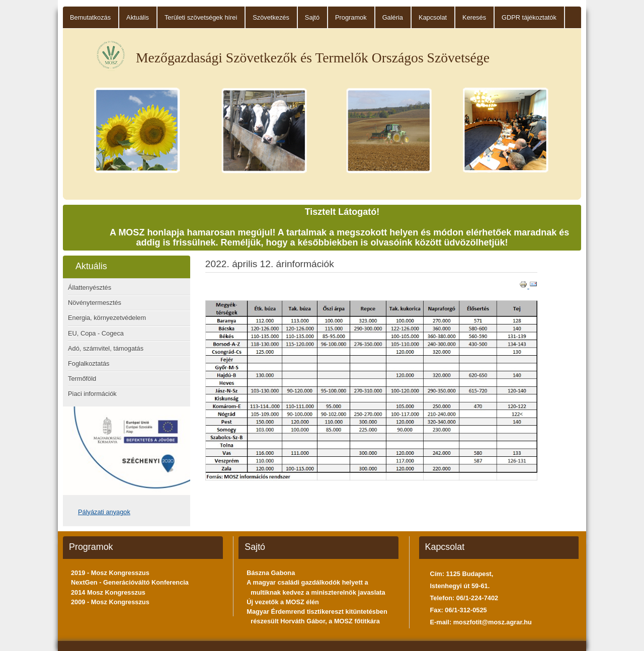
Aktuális (138, 17)
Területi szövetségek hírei (201, 17)
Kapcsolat (433, 17)
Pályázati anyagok (104, 512)
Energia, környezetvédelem (107, 318)
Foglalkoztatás (89, 363)
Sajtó (312, 17)
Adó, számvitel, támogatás (106, 348)
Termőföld (82, 379)
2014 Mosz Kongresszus (108, 592)
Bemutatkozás (90, 17)
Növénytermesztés (95, 303)
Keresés (474, 17)
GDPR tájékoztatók (529, 17)
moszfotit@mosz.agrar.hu (493, 622)
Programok (351, 17)
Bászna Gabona (271, 573)
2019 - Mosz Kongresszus (110, 573)
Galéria (393, 17)
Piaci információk (92, 394)
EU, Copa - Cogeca (96, 333)
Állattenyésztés (90, 288)
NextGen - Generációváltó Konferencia (130, 582)
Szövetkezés (271, 17)
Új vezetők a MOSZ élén (283, 602)
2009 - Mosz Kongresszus (110, 602)
